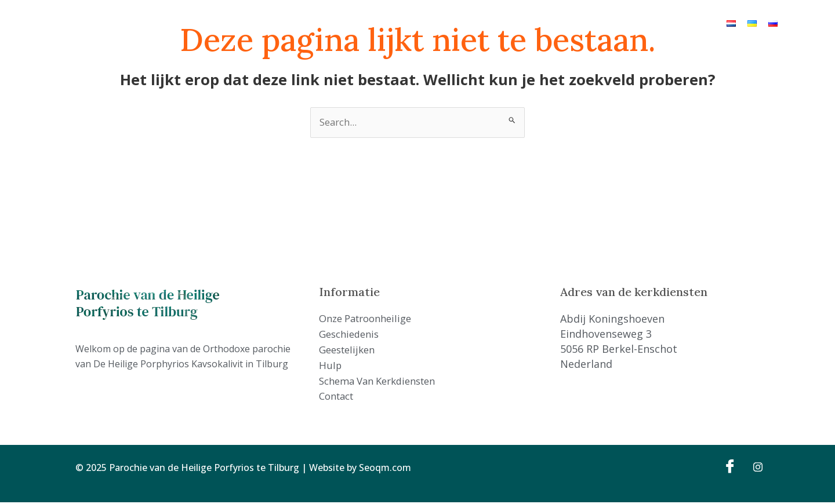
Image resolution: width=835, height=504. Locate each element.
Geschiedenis (361, 23)
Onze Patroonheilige (282, 23)
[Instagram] (754, 468)
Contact (620, 23)
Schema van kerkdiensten (541, 23)
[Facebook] (728, 468)
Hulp (468, 23)
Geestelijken (424, 23)
